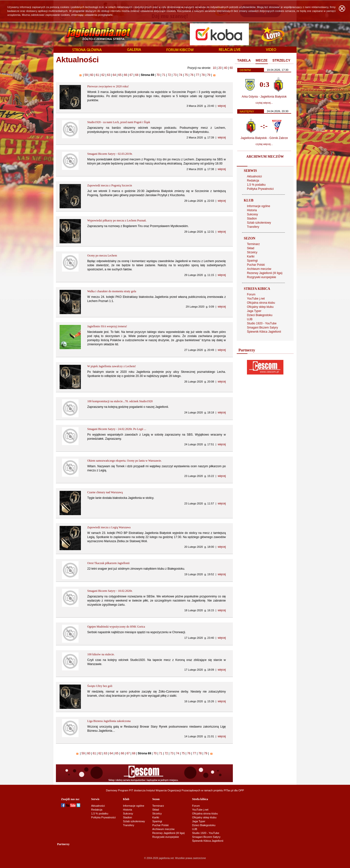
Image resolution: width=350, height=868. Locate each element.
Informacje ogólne (258, 206)
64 (114, 75)
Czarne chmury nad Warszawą (105, 492)
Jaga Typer (254, 311)
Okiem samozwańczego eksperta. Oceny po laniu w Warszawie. (124, 461)
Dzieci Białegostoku (260, 315)
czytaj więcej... (264, 103)
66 (125, 75)
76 (192, 75)
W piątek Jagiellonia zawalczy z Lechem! (112, 366)
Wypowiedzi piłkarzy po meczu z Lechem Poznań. (117, 220)
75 (186, 75)
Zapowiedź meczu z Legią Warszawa (109, 527)
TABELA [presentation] (244, 60)
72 (169, 75)
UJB (250, 319)
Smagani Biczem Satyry (262, 328)
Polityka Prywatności (260, 189)
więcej (222, 106)
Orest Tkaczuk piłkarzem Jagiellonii (108, 563)
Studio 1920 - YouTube (262, 323)
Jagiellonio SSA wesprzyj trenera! (107, 326)
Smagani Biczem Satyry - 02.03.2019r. (110, 154)
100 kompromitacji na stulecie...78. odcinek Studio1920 (120, 401)
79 (209, 75)
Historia (252, 210)
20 (220, 68)
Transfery (253, 227)
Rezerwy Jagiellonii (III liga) (265, 273)
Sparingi (252, 261)
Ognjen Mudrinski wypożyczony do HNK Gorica (116, 627)
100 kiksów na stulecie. (101, 654)
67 (131, 75)
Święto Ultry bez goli (100, 686)
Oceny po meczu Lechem (102, 256)
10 (214, 68)
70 (158, 75)
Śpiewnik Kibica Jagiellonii (264, 332)
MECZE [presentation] (262, 60)
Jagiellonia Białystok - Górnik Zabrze (264, 138)
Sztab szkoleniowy (259, 223)
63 (109, 75)
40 (225, 68)
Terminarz (253, 244)
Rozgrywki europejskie (262, 277)
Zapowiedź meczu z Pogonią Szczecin (110, 185)
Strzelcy (252, 252)
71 (164, 75)
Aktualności (254, 176)
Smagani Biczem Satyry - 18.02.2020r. (110, 591)
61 (97, 75)
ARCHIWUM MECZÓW (265, 157)
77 (197, 75)
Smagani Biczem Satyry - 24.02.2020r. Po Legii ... (117, 429)
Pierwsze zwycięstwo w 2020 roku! (108, 86)
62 (103, 75)
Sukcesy (252, 214)
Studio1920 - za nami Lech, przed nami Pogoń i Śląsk (119, 122)
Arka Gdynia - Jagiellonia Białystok (264, 97)
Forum (251, 294)
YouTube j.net (256, 299)
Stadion (252, 219)
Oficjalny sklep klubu (260, 307)
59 (86, 75)
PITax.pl (229, 790)
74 (181, 75)
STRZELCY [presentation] (281, 60)
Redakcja (253, 181)
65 (120, 75)
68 (137, 75)
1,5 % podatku (256, 185)
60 (231, 68)
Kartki (251, 256)
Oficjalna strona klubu (261, 303)
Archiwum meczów (259, 269)
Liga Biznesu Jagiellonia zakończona (109, 721)
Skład (251, 248)
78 (203, 75)
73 (175, 75)
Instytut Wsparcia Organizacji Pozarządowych (173, 790)
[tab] (244, 61)
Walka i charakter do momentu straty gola (112, 291)
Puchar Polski (256, 265)
